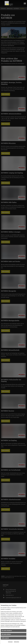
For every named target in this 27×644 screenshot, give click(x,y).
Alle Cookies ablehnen (6, 634)
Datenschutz (17, 642)
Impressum (10, 642)
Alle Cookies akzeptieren (7, 631)
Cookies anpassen (5, 638)
